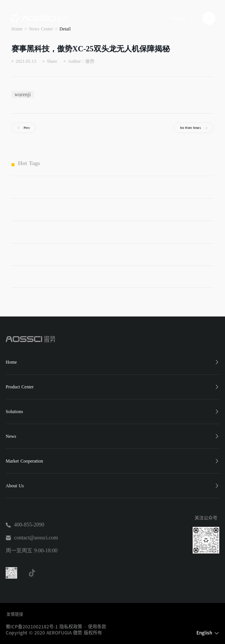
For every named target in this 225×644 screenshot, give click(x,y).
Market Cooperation (112, 461)
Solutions (112, 412)
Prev (27, 128)
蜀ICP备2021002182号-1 (32, 627)
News (112, 436)
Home (112, 362)
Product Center (112, 387)
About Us (112, 486)
